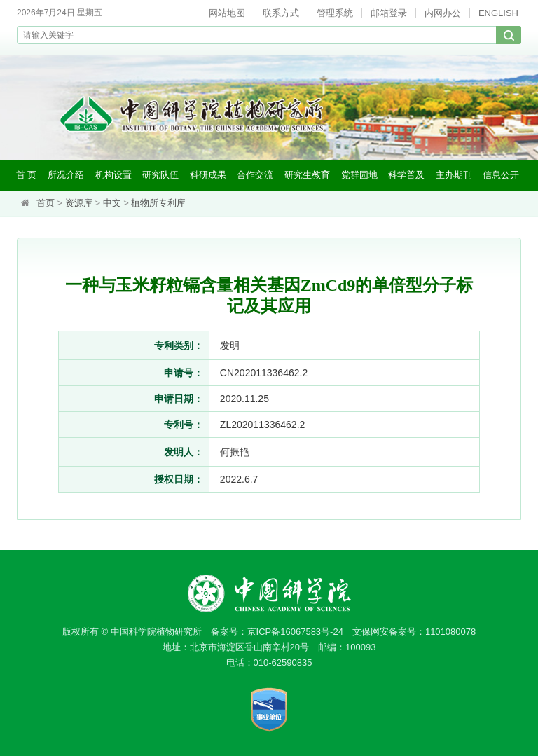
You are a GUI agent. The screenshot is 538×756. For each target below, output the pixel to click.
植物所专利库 (158, 203)
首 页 (27, 175)
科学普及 (406, 175)
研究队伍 (160, 175)
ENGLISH (498, 13)
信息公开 (501, 175)
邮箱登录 (389, 13)
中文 (112, 203)
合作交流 (255, 175)
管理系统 (335, 13)
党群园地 (359, 175)
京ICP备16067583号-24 (295, 632)
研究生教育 (307, 175)
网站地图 (227, 13)
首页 (46, 203)
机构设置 (113, 175)
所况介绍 (66, 175)
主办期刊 (454, 175)
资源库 (79, 203)
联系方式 (281, 13)
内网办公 (443, 13)
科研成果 (208, 175)
